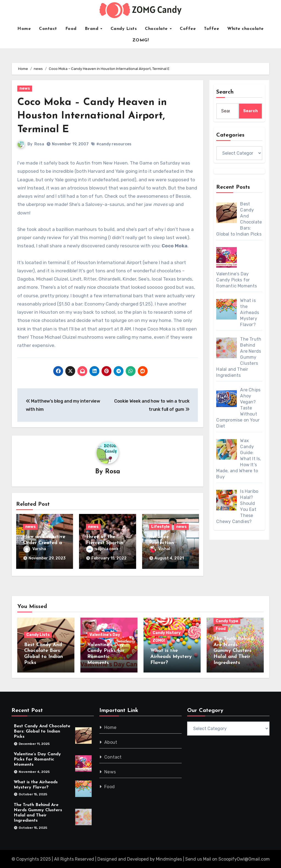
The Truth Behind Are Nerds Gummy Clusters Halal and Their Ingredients (234, 650)
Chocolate (157, 29)
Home (24, 29)
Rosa (39, 144)
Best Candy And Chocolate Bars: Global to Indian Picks (42, 731)
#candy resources (114, 144)
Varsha (35, 549)
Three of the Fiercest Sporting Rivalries (106, 543)
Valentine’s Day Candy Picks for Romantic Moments (37, 759)
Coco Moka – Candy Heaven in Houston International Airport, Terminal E (93, 116)
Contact (48, 29)
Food (71, 29)
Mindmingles (169, 859)
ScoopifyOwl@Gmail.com (244, 859)
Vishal (160, 549)
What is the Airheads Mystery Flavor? (171, 656)
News (110, 771)
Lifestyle (160, 527)
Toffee (211, 29)
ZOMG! (141, 40)
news (25, 88)
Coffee (188, 29)
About (111, 741)
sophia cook (102, 549)
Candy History (167, 632)
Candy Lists (124, 29)
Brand (92, 29)
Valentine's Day (105, 634)
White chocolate (245, 29)
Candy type (227, 620)
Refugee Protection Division (161, 543)
